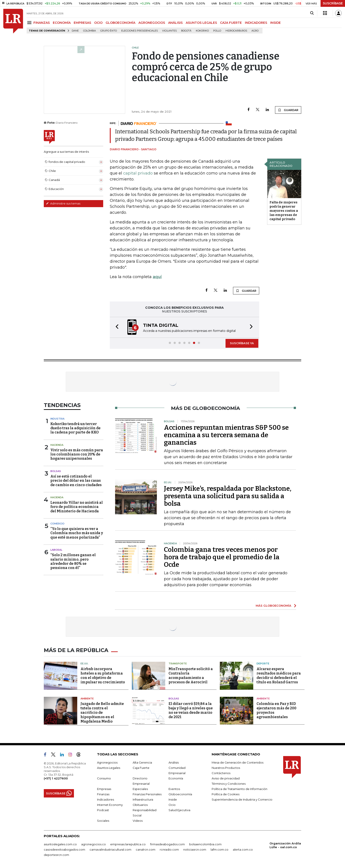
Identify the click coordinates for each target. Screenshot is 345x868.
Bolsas (56, 471)
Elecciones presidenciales (139, 31)
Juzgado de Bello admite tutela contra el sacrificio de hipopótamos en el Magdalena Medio (102, 713)
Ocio (172, 805)
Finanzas (103, 794)
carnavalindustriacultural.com (110, 849)
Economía (176, 778)
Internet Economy (110, 805)
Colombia (90, 31)
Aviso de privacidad (226, 778)
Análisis (174, 762)
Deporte (263, 664)
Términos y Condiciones (229, 784)
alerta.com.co (243, 849)
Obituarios (140, 805)
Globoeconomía (180, 794)
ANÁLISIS (175, 23)
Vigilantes (169, 31)
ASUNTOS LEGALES (201, 23)
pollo (217, 31)
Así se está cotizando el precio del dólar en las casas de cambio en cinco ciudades (76, 480)
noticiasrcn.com (195, 849)
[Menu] (30, 23)
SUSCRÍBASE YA (242, 343)
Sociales (103, 821)
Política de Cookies (226, 794)
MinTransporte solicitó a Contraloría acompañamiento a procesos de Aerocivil (191, 676)
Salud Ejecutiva (179, 810)
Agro (255, 31)
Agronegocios (107, 762)
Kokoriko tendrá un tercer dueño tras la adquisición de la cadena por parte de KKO (75, 428)
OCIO (98, 23)
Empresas (104, 789)
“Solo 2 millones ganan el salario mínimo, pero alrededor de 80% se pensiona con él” (73, 561)
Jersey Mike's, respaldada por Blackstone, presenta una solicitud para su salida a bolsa (228, 496)
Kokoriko (202, 31)
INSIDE (275, 23)
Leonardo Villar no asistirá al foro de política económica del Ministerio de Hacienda (77, 507)
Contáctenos (221, 773)
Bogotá (186, 31)
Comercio (57, 524)
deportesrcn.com (56, 855)
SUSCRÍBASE (333, 3)
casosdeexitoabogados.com (64, 849)
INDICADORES (256, 23)
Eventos (174, 789)
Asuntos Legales (109, 768)
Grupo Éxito (109, 31)
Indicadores (106, 799)
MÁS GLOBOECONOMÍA (273, 606)
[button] (116, 327)
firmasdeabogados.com (167, 844)
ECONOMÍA (62, 23)
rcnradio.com (169, 849)
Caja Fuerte (141, 768)
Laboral (56, 550)
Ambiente (87, 699)
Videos (138, 821)
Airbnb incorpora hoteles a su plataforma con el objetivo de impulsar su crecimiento (103, 676)
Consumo (104, 778)
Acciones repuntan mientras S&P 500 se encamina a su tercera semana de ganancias (226, 435)
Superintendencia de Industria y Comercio (242, 799)
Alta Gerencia (142, 762)
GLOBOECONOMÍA (120, 23)
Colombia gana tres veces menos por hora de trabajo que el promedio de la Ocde (222, 557)
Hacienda (57, 445)
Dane (75, 31)
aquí (157, 277)
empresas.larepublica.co (128, 844)
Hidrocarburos (236, 31)
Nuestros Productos (226, 768)
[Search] (312, 13)
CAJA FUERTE (231, 23)
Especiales (140, 789)
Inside (173, 799)
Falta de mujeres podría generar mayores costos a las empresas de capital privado (284, 211)
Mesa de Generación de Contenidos (238, 762)
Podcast (103, 810)
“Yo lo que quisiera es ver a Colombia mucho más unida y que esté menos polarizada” (77, 533)
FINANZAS (42, 23)
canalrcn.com (146, 849)
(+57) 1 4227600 (56, 778)
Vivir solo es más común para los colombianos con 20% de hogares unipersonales (77, 454)
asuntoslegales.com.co (60, 844)
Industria (57, 419)
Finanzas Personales (147, 794)
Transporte (178, 664)
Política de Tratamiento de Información (239, 789)
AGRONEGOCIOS (152, 23)
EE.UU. (84, 664)
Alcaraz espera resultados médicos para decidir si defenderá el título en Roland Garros (279, 676)
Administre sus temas (63, 203)
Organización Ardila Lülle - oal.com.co (285, 845)
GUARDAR (288, 110)
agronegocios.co (94, 844)
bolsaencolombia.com (205, 844)
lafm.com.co (219, 849)
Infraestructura (143, 799)
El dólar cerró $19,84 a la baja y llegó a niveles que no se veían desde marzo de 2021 (191, 710)
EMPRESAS (82, 23)
